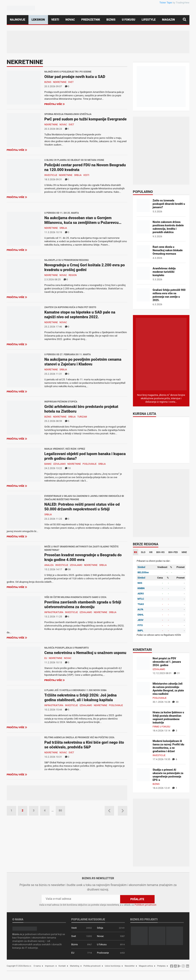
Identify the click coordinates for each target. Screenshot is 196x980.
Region (73, 275)
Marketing (75, 966)
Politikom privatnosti (145, 905)
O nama (37, 966)
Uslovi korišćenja (113, 966)
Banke (48, 464)
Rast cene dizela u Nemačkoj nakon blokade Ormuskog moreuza (168, 250)
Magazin (169, 20)
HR (151, 552)
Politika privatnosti (92, 966)
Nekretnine (60, 82)
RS (136, 552)
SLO (143, 552)
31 (177, 673)
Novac (70, 20)
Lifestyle (149, 20)
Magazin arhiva (146, 966)
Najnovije (18, 20)
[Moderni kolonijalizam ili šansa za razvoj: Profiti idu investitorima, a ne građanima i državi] (143, 746)
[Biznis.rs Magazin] (161, 354)
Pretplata (161, 966)
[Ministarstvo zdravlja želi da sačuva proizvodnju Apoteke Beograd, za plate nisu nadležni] (143, 688)
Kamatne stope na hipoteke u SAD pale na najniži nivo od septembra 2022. (80, 315)
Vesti (55, 20)
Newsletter (130, 966)
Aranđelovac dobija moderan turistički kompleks (164, 272)
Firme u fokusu (161, 727)
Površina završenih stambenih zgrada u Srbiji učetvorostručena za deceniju (83, 604)
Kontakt (62, 966)
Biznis (111, 20)
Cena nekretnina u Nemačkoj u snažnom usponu (85, 653)
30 (175, 702)
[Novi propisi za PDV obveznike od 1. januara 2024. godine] (143, 663)
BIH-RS (160, 552)
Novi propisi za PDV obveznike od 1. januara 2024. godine (167, 662)
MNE (184, 552)
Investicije (51, 175)
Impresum (50, 966)
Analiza (49, 565)
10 (68, 468)
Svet (71, 82)
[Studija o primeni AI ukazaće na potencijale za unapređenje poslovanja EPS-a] (143, 774)
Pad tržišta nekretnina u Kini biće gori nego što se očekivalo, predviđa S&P (84, 745)
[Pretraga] (185, 20)
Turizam (82, 417)
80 (60, 811)
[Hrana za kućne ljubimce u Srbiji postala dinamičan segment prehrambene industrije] (143, 717)
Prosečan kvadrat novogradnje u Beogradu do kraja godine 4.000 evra (83, 557)
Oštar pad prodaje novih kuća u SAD (75, 77)
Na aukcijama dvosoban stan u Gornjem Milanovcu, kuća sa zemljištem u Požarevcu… (83, 220)
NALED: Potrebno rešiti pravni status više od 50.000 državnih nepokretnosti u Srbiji (82, 507)
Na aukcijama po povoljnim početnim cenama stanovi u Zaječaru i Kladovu (83, 362)
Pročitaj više (55, 104)
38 (68, 569)
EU (46, 658)
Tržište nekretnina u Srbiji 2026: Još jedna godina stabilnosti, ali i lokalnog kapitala (81, 698)
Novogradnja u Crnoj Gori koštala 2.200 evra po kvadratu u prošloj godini (85, 267)
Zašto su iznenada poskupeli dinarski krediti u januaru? (169, 204)
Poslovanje (90, 464)
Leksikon (38, 20)
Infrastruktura (54, 612)
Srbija (78, 175)
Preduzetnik (91, 20)
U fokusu (129, 20)
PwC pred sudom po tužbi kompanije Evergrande (86, 119)
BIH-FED (173, 552)
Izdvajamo (59, 464)
